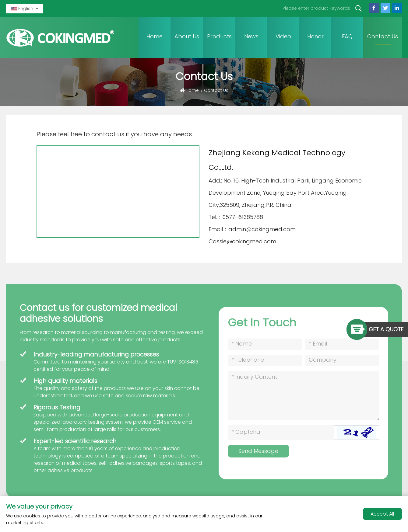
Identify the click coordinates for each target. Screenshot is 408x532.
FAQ (347, 36)
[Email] (342, 344)
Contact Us (383, 36)
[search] (359, 9)
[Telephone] (265, 360)
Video (283, 36)
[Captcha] (281, 433)
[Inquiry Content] (303, 396)
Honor (315, 36)
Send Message (258, 451)
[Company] (342, 360)
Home (155, 36)
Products (219, 36)
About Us (187, 36)
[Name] (265, 344)
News (251, 36)
